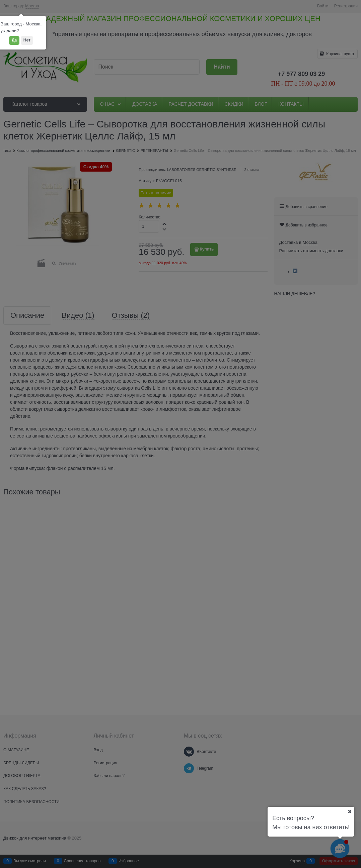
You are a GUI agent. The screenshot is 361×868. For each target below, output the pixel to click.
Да (14, 40)
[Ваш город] (350, 811)
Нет (27, 40)
